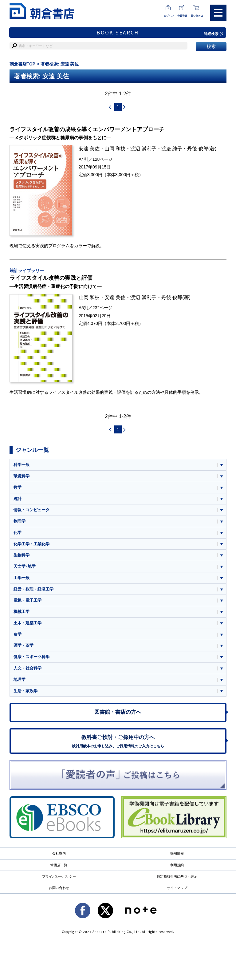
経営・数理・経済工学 (33, 592)
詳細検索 (214, 34)
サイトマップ (177, 893)
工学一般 (22, 580)
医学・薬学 (24, 649)
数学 (18, 488)
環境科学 (22, 477)
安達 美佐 (89, 149)
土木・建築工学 (28, 626)
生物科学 (22, 557)
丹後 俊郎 (198, 149)
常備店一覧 (59, 870)
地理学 (20, 683)
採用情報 (177, 859)
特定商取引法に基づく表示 (177, 882)
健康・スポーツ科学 (31, 660)
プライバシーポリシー (59, 882)
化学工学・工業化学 (31, 546)
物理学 (20, 523)
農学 (18, 637)
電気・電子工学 (28, 603)
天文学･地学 (25, 569)
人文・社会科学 (28, 672)
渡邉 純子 (172, 149)
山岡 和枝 (115, 149)
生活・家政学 (26, 695)
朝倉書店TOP (23, 64)
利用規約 (177, 870)
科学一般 (22, 466)
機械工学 (22, 614)
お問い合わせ (59, 893)
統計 (18, 500)
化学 (18, 534)
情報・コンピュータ (31, 511)
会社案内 (59, 859)
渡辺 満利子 (144, 149)
